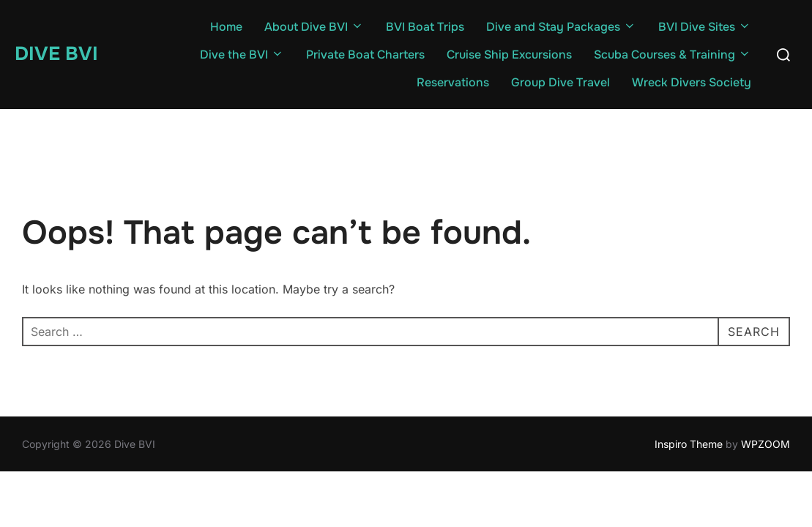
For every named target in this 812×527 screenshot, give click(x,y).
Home (226, 27)
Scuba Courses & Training (673, 55)
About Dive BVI (314, 27)
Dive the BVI (242, 55)
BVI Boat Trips (425, 27)
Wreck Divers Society (692, 82)
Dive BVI (56, 54)
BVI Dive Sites (705, 27)
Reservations (453, 82)
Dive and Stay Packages (561, 27)
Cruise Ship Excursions (509, 55)
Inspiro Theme (689, 444)
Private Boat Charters (365, 55)
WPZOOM (766, 444)
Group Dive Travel (560, 82)
